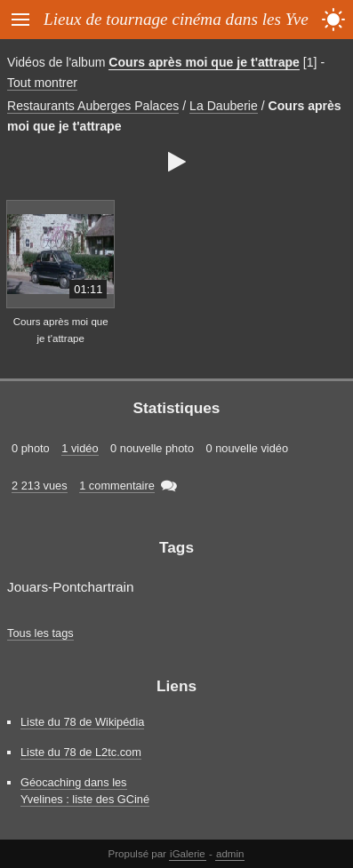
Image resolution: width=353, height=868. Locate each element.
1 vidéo (80, 448)
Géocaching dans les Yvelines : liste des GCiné (85, 791)
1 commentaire (117, 486)
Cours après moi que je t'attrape (204, 62)
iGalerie (188, 854)
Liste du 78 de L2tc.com (81, 752)
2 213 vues (40, 486)
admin (230, 854)
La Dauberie (224, 106)
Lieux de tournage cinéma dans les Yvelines (192, 19)
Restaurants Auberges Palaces (93, 106)
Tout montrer (42, 83)
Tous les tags (40, 633)
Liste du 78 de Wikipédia (82, 722)
